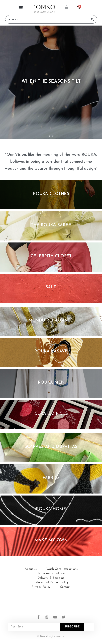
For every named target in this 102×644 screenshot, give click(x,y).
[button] (20, 8)
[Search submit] (92, 19)
